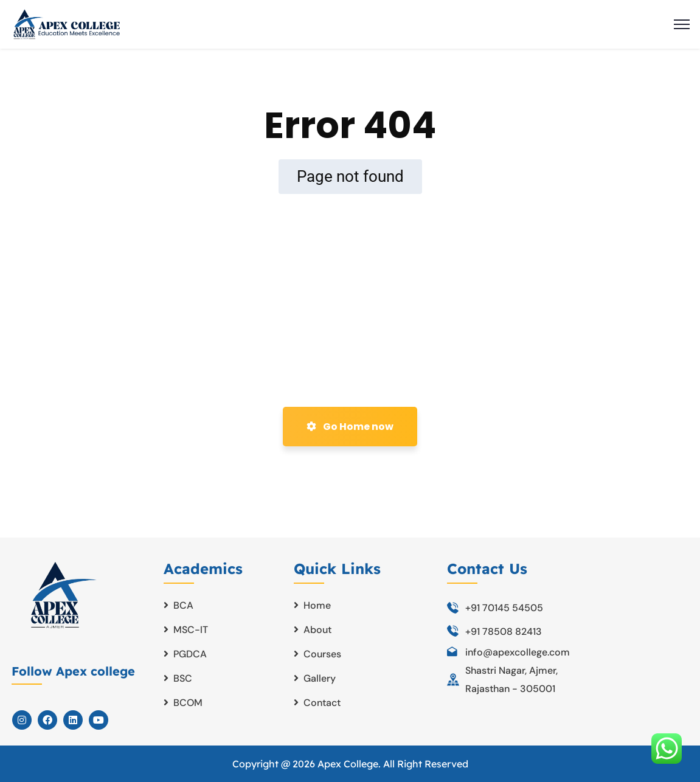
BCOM (188, 703)
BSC (183, 678)
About (317, 630)
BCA (183, 605)
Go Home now (350, 427)
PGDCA (190, 654)
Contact (322, 703)
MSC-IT (191, 630)
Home (317, 605)
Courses (322, 654)
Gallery (320, 678)
